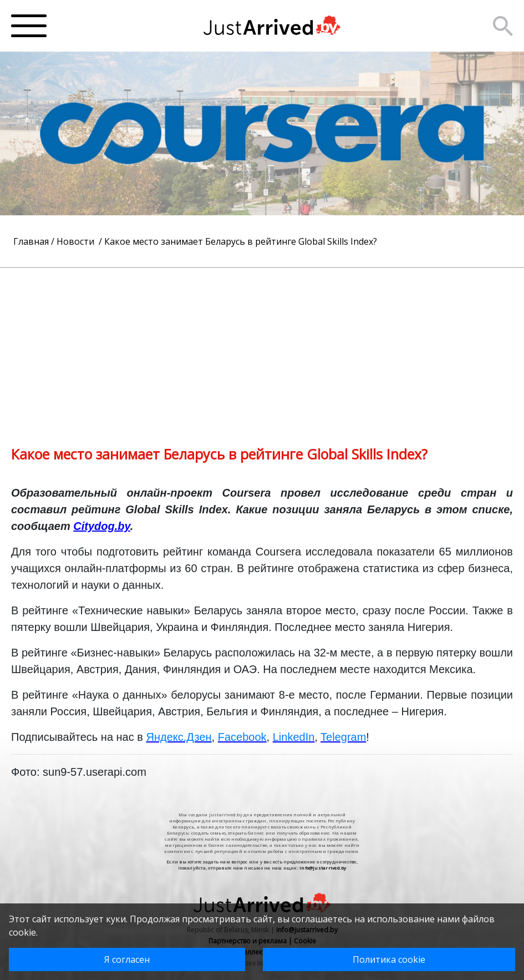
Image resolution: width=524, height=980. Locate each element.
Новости (77, 241)
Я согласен (127, 959)
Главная (31, 241)
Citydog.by (102, 526)
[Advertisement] (262, 346)
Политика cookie (389, 959)
